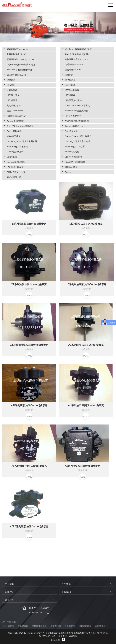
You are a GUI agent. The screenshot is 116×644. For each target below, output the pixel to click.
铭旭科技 (73, 636)
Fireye (68, 172)
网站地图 (55, 640)
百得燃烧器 (100, 627)
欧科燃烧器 (9, 627)
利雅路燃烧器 (85, 627)
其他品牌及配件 (14, 105)
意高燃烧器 (23, 627)
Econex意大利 (72, 152)
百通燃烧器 (70, 627)
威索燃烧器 (56, 627)
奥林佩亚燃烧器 (39, 627)
